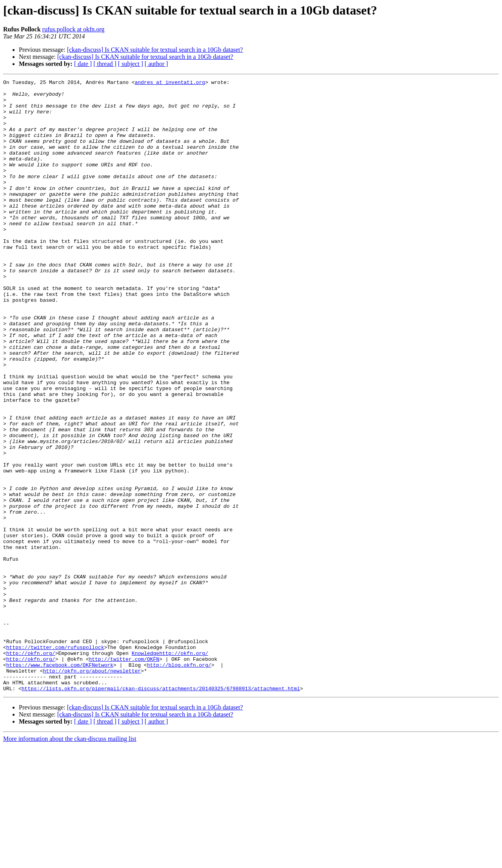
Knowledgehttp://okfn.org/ (170, 768)
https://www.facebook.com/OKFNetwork (60, 782)
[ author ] (156, 64)
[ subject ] (131, 64)
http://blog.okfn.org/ (179, 782)
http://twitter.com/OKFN (124, 775)
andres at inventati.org (170, 83)
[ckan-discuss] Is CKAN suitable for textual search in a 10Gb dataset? (155, 50)
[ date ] (83, 64)
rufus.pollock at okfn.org (74, 29)
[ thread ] (105, 64)
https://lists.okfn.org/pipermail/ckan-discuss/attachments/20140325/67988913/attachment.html (161, 811)
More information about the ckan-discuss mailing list (70, 861)
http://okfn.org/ (31, 768)
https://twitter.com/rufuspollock (55, 761)
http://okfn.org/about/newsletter (92, 790)
